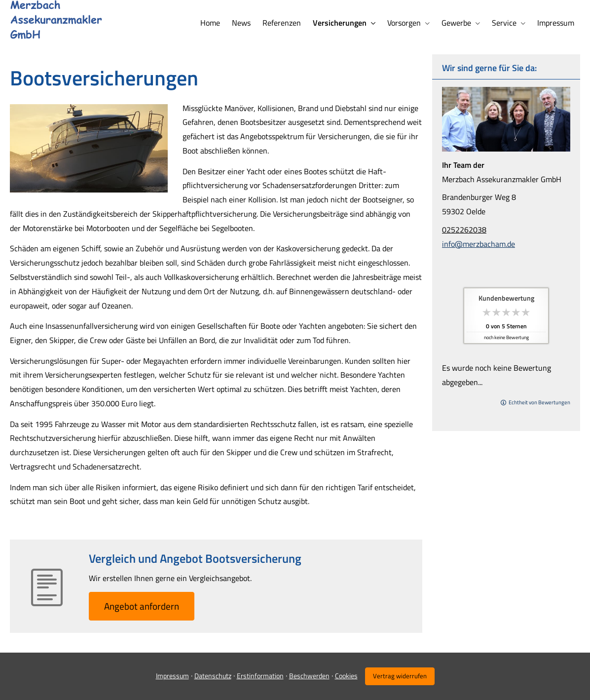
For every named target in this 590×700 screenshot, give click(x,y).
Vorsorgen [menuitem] (404, 23)
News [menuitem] (241, 23)
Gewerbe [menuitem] (456, 23)
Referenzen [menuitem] (282, 23)
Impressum (172, 676)
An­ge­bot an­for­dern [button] (142, 606)
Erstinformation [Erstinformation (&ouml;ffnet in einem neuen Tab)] (260, 676)
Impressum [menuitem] (556, 23)
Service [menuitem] (504, 23)
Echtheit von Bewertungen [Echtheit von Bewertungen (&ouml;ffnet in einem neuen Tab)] (539, 402)
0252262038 (464, 230)
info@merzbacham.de (479, 244)
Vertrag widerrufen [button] (400, 676)
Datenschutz (213, 676)
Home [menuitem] (210, 23)
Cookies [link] (346, 676)
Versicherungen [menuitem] (340, 23)
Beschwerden (309, 676)
